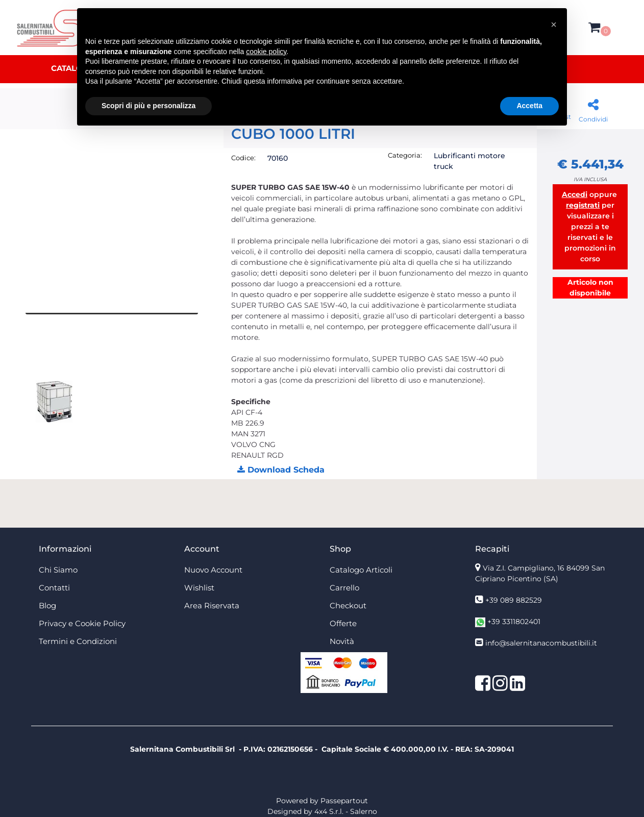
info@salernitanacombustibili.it (541, 643)
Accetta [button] (529, 106)
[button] (594, 28)
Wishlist (199, 588)
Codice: (243, 158)
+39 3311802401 (514, 622)
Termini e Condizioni (78, 641)
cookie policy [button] (266, 52)
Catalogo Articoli (361, 570)
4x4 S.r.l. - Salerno (346, 811)
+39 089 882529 (514, 600)
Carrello (344, 588)
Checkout (348, 605)
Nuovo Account (213, 570)
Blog (47, 605)
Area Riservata (212, 605)
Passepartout (344, 801)
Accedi (575, 194)
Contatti (54, 588)
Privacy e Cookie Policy (82, 623)
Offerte (343, 623)
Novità (342, 641)
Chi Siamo (58, 570)
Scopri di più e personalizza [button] (148, 106)
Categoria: (405, 155)
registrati (583, 205)
